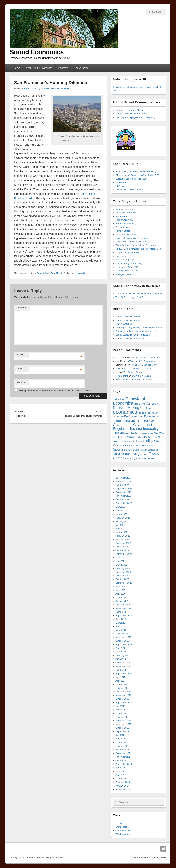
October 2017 (122, 670)
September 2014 (124, 764)
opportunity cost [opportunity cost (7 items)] (135, 441)
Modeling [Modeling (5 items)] (140, 437)
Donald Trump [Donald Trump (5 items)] (145, 408)
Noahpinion (121, 216)
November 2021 (123, 547)
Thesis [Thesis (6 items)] (145, 454)
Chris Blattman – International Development (137, 245)
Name (20, 355)
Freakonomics (123, 227)
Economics (42, 273)
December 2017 (123, 663)
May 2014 (120, 771)
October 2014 (122, 760)
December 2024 (123, 478)
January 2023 (122, 521)
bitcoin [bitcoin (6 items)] (137, 404)
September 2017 (124, 674)
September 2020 (124, 583)
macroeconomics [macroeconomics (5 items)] (146, 433)
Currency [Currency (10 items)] (152, 404)
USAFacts (121, 186)
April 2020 (121, 594)
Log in (119, 823)
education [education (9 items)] (144, 413)
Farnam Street (123, 231)
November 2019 (123, 608)
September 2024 (124, 489)
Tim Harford (121, 256)
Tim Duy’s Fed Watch (126, 213)
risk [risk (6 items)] (126, 446)
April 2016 (121, 710)
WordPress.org (123, 834)
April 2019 (121, 626)
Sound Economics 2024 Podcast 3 (133, 335)
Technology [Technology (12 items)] (133, 454)
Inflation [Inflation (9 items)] (118, 433)
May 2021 (120, 558)
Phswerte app (122, 368)
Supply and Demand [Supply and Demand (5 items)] (147, 450)
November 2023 (123, 496)
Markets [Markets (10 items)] (159, 433)
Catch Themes (159, 857)
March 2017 (121, 684)
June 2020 (121, 587)
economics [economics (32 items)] (125, 412)
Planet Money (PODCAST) (129, 263)
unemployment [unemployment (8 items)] (133, 458)
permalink (82, 273)
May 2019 (120, 623)
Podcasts (63, 68)
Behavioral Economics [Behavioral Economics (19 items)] (129, 401)
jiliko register (122, 376)
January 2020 (122, 601)
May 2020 (120, 590)
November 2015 (123, 724)
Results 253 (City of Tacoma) (130, 190)
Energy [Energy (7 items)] (154, 413)
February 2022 (123, 536)
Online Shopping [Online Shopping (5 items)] (120, 441)
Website (21, 382)
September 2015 (124, 731)
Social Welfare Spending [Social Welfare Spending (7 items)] (141, 445)
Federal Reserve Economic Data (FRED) (136, 172)
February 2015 (123, 746)
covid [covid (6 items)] (143, 404)
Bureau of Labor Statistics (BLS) (131, 179)
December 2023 (123, 492)
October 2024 (122, 485)
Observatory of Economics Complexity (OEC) (138, 175)
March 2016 (121, 713)
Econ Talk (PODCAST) (127, 267)
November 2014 (123, 757)
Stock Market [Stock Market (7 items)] (131, 450)
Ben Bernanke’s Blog (126, 224)
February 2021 (123, 568)
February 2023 (123, 518)
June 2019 (121, 619)
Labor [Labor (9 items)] (135, 433)
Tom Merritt (46, 88)
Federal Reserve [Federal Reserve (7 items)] (122, 421)
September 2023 (124, 503)
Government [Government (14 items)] (123, 425)
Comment (22, 307)
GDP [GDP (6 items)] (153, 421)
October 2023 (122, 500)
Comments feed (123, 830)
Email (20, 368)
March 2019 (121, 630)
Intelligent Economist (126, 274)
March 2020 (121, 597)
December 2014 (123, 753)
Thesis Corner (82, 68)
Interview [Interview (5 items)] (127, 433)
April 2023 (121, 511)
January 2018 (122, 659)
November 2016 (123, 695)
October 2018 (122, 641)
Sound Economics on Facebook (131, 114)
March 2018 (121, 652)
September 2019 (124, 616)
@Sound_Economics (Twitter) (130, 110)
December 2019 (123, 605)
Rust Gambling (123, 380)
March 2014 (121, 779)
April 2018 (121, 648)
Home (17, 68)
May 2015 (120, 735)
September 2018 (124, 644)
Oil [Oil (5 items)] (159, 437)
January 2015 (122, 750)
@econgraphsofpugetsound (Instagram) (135, 117)
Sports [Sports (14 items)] (118, 449)
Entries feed (121, 827)
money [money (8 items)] (148, 437)
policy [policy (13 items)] (149, 441)
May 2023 (120, 507)
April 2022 (121, 529)
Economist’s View (124, 220)
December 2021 (123, 543)
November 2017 (123, 666)
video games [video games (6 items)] (148, 458)
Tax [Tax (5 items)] (157, 450)
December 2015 (123, 721)
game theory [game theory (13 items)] (141, 420)
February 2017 (123, 688)
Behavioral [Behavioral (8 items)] (119, 399)
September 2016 (124, 702)
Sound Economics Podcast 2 (130, 338)
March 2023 (121, 514)
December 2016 (123, 692)
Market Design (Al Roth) (127, 252)
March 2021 (121, 565)
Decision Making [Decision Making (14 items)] (126, 408)
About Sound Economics (39, 68)
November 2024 (123, 481)
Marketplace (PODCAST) (128, 271)
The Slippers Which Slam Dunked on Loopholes (139, 294)
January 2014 (122, 786)
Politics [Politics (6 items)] (157, 441)
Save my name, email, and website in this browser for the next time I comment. (54, 390)
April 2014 (121, 775)
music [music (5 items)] (155, 437)
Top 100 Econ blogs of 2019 (129, 297)
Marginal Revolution (125, 209)
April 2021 (121, 561)
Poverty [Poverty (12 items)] (118, 445)
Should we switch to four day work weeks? (136, 331)
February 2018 (123, 655)
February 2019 (123, 634)
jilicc (118, 372)
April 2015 (121, 739)
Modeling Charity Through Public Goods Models (139, 328)
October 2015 (122, 728)
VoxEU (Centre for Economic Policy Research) (139, 249)
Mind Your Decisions (126, 234)
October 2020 (122, 579)
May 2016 (120, 706)
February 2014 (123, 782)
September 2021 (124, 554)
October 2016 (122, 699)
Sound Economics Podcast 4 (130, 317)
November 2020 (123, 576)
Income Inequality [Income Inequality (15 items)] (144, 429)
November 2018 (123, 637)
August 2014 (122, 768)
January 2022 (122, 539)
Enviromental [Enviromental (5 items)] (118, 417)
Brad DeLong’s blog (125, 260)
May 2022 (120, 525)
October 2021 (122, 550)
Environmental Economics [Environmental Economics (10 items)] (141, 416)
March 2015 (121, 742)
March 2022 (121, 532)
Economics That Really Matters (131, 242)
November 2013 (123, 789)
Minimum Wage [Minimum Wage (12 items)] (124, 437)
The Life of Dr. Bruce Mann (148, 358)
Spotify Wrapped (124, 324)
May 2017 (120, 677)
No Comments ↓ (63, 88)
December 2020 (123, 572)
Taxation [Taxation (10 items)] (118, 454)
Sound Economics (37, 52)
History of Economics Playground (132, 238)
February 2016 (123, 717)
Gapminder (121, 182)
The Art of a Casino (142, 368)
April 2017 (121, 681)
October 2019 (122, 612)
